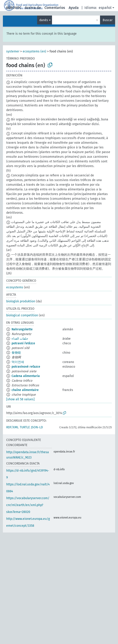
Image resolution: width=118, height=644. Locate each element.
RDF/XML (12, 427)
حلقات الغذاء (20, 339)
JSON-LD (37, 427)
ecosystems (15, 287)
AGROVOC (14, 8)
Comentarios (55, 8)
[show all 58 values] (20, 399)
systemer (13, 51)
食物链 (16, 353)
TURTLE (25, 427)
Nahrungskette (22, 329)
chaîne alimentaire (25, 390)
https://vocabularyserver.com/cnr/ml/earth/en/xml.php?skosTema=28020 (28, 505)
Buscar (108, 20)
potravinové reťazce (26, 367)
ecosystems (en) (34, 51)
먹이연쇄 (18, 362)
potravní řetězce (23, 343)
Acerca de (33, 8)
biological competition (22, 315)
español (105, 8)
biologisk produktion (21, 301)
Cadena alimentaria (26, 376)
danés (44, 20)
